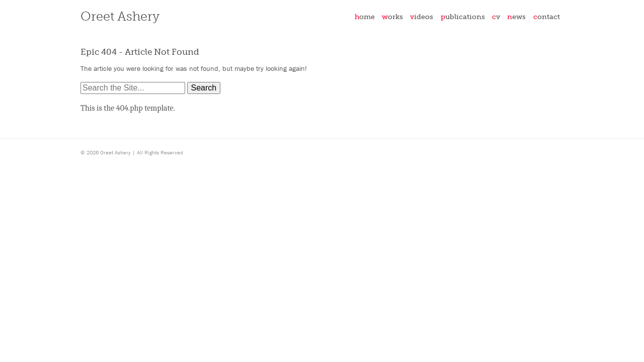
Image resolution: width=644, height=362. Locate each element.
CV (496, 17)
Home (365, 17)
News (516, 17)
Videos (422, 17)
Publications (463, 17)
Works (392, 17)
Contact (547, 17)
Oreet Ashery (120, 16)
